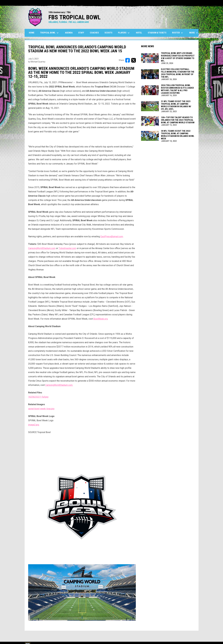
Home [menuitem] (32, 33)
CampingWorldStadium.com (42, 248)
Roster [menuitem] (178, 33)
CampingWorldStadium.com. (59, 385)
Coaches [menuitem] (94, 33)
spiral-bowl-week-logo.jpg (41, 409)
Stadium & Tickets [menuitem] (157, 33)
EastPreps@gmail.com (112, 236)
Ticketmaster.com (67, 248)
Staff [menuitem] (81, 33)
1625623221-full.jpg (38, 397)
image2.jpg (34, 425)
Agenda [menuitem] (69, 33)
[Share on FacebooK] (128, 60)
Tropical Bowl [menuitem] (50, 33)
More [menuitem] (194, 33)
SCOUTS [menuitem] (108, 33)
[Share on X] (134, 60)
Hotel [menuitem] (139, 33)
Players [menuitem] (124, 33)
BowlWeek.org (100, 319)
